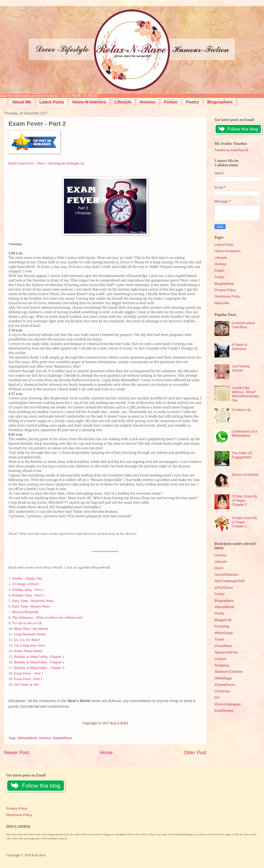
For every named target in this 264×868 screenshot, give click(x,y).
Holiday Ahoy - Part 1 (28, 590)
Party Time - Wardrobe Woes (33, 601)
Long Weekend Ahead (29, 634)
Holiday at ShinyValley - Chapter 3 (39, 668)
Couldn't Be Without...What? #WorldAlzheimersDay (246, 394)
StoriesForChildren (229, 672)
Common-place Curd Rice (243, 325)
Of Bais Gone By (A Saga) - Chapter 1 (245, 522)
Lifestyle (123, 102)
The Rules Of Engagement (242, 455)
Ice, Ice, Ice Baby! (27, 640)
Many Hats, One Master (31, 629)
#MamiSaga (224, 633)
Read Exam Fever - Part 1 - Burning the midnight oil (46, 163)
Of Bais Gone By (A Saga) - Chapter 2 (245, 500)
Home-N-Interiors (89, 102)
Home (106, 753)
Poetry (192, 102)
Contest (220, 659)
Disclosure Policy (227, 296)
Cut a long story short (29, 645)
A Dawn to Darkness (240, 347)
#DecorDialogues (228, 704)
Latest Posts (52, 102)
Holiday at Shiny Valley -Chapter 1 (39, 657)
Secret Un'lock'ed (245, 475)
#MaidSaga (223, 678)
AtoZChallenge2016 (230, 581)
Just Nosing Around (241, 368)
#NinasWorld (27, 738)
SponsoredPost (226, 652)
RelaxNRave (62, 738)
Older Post (195, 753)
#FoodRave (223, 646)
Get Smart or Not (26, 684)
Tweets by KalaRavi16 (231, 150)
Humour (148, 102)
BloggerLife (223, 620)
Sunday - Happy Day (27, 578)
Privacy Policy (225, 290)
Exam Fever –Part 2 (28, 679)
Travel (219, 639)
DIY (217, 698)
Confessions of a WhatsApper (245, 433)
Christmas (222, 691)
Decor (219, 568)
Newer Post (16, 753)
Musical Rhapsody (25, 612)
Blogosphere (224, 284)
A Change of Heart (25, 584)
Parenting (222, 626)
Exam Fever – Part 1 (29, 673)
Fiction (171, 102)
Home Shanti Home (28, 651)
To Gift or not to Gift (27, 623)
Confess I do (241, 410)
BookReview (224, 711)
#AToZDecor (224, 588)
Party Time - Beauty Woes (31, 606)
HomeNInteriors (226, 575)
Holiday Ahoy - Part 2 (28, 595)
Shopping (222, 665)
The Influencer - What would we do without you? (47, 618)
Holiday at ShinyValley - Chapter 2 (39, 662)
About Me (22, 102)
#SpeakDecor (225, 685)
